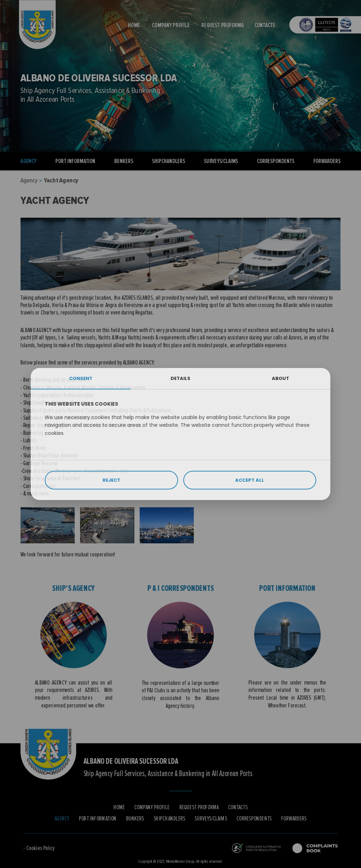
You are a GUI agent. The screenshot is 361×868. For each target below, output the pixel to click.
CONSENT (81, 378)
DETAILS (180, 378)
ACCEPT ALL (250, 480)
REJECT (111, 480)
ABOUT (280, 378)
